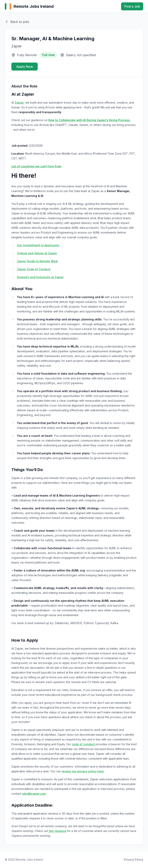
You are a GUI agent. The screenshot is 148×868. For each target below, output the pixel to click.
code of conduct (83, 744)
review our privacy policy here (83, 771)
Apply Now (25, 67)
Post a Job (132, 6)
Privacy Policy (134, 860)
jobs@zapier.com (34, 794)
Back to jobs (17, 22)
